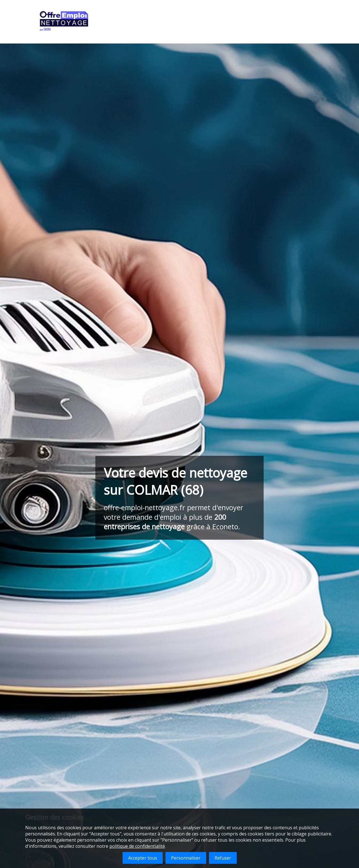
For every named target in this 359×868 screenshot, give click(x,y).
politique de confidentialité (137, 846)
